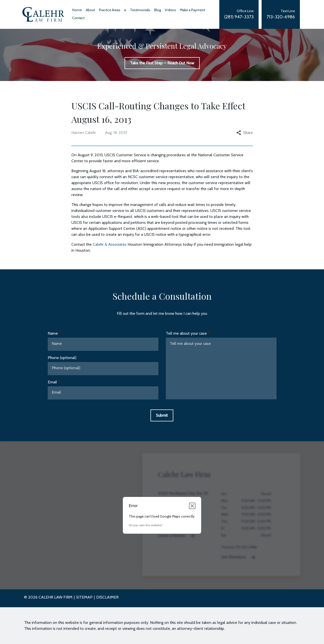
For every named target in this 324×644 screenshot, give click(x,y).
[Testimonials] (140, 10)
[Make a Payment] (193, 10)
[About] (90, 10)
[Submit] (162, 415)
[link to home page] (43, 14)
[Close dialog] (192, 506)
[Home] (77, 10)
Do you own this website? (146, 525)
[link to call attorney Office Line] (239, 14)
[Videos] (170, 10)
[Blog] (158, 10)
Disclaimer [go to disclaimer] (107, 597)
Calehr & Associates (110, 244)
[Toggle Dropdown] (125, 10)
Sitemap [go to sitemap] (84, 597)
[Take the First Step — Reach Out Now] (162, 63)
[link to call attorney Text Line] (281, 14)
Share (245, 133)
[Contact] (78, 18)
